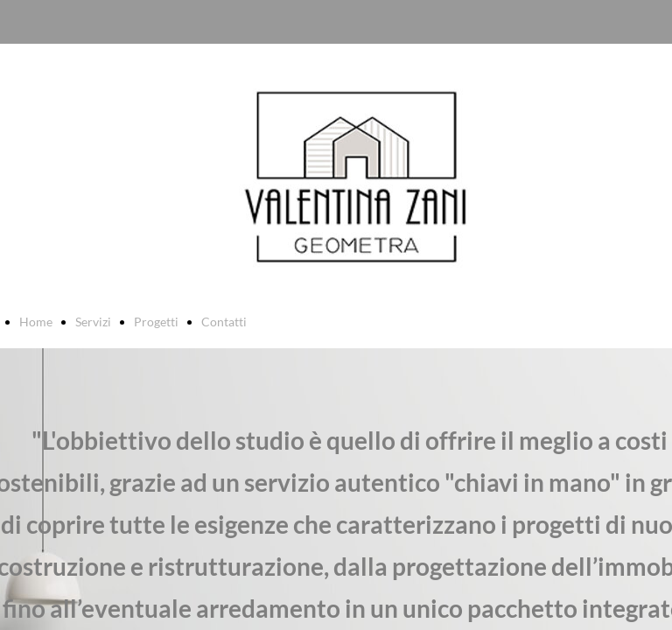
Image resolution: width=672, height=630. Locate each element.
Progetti (156, 322)
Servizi (93, 322)
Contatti (224, 322)
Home (36, 322)
